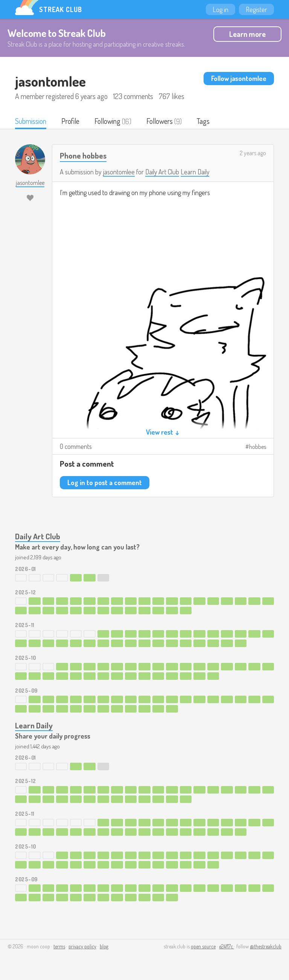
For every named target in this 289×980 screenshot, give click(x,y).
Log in (221, 9)
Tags (205, 121)
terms (59, 947)
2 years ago (253, 153)
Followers (161, 121)
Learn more (247, 34)
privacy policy (82, 947)
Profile (71, 121)
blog (104, 947)
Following (108, 121)
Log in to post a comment (105, 483)
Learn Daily (195, 172)
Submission (31, 121)
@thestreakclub (266, 947)
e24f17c (227, 947)
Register (256, 9)
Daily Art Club (162, 172)
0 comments (76, 447)
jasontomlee (119, 172)
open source (203, 947)
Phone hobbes (83, 156)
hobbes (258, 447)
